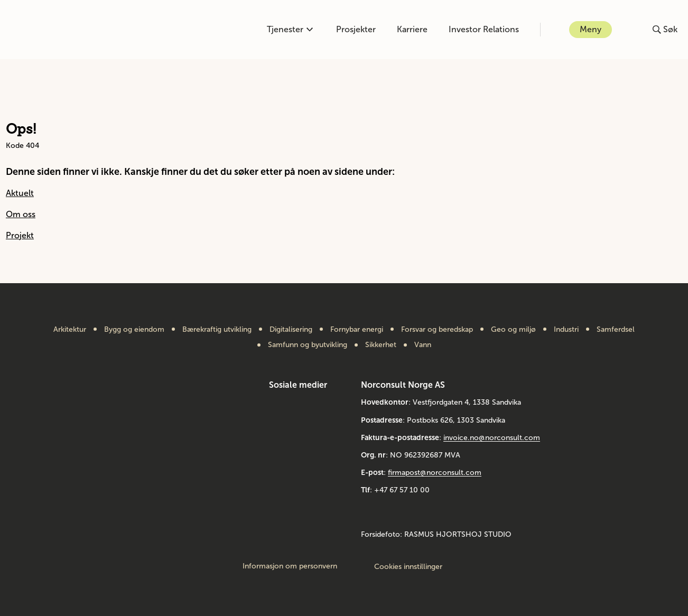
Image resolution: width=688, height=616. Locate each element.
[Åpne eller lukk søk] (665, 30)
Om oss (21, 214)
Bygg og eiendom (134, 330)
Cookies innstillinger (408, 567)
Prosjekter (356, 29)
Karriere (412, 29)
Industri (566, 330)
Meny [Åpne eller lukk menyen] (591, 29)
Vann (423, 345)
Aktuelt (20, 193)
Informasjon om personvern (290, 566)
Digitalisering (291, 330)
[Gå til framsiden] (49, 30)
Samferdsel (616, 330)
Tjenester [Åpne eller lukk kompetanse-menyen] (290, 29)
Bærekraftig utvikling (217, 330)
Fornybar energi (357, 330)
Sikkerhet (381, 345)
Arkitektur (70, 330)
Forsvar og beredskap (437, 330)
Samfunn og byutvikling (308, 345)
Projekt (20, 235)
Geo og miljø (513, 330)
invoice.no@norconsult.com (492, 438)
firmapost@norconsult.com (435, 473)
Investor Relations (484, 29)
